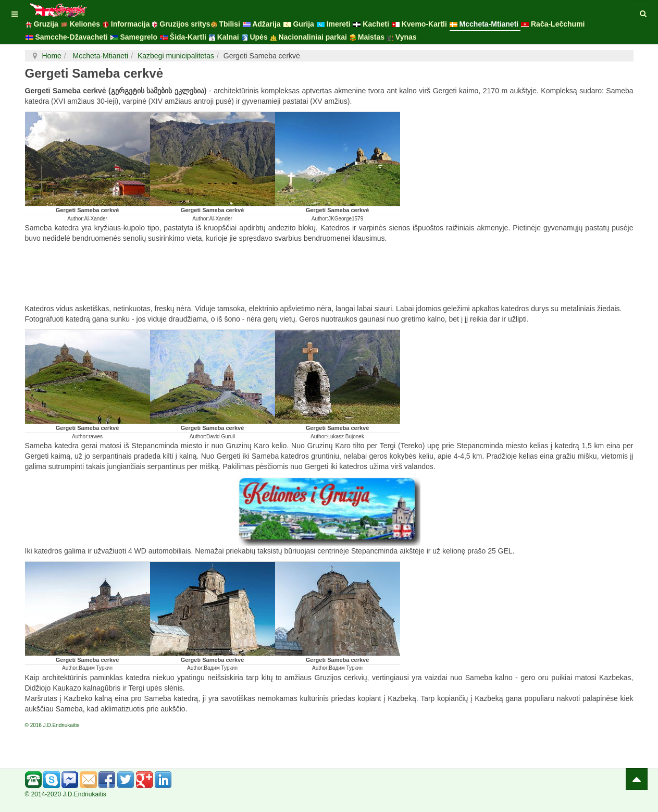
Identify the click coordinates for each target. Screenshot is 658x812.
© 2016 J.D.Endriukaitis (52, 725)
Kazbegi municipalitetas (176, 56)
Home (52, 56)
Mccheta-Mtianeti (100, 56)
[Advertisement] (329, 275)
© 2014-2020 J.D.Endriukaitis (66, 794)
